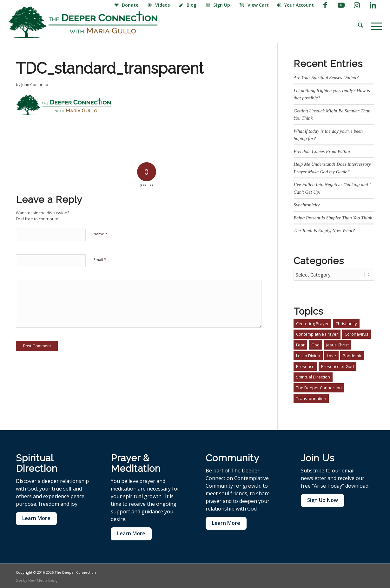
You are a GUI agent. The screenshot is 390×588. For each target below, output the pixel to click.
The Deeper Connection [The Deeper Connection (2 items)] (319, 387)
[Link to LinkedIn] (373, 5)
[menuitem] (127, 5)
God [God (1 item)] (315, 344)
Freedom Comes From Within (322, 151)
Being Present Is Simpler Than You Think (333, 218)
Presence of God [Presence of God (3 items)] (337, 365)
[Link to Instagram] (357, 5)
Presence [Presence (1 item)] (305, 365)
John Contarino (35, 85)
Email (100, 259)
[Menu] (374, 25)
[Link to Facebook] (325, 5)
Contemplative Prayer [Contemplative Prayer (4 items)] (317, 333)
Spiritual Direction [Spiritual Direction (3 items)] (313, 376)
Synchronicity (307, 205)
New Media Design (44, 579)
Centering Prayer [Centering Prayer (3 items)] (312, 323)
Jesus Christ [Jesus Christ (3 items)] (337, 344)
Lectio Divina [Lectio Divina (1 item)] (308, 355)
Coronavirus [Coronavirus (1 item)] (357, 333)
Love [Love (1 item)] (331, 355)
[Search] (360, 25)
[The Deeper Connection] (83, 22)
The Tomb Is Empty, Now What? (324, 231)
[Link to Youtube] (341, 5)
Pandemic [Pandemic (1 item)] (352, 355)
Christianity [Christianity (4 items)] (346, 323)
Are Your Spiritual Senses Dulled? (326, 77)
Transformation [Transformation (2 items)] (311, 398)
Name (100, 234)
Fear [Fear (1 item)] (300, 344)
